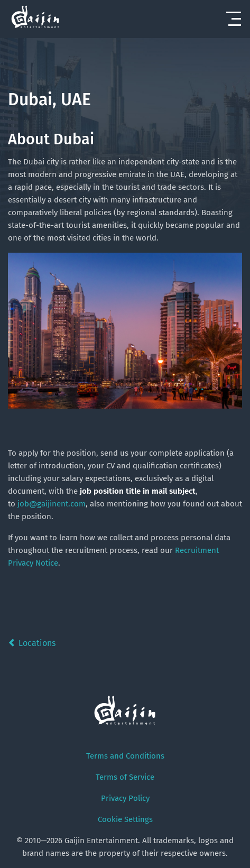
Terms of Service (125, 777)
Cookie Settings (125, 819)
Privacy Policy (125, 798)
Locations (32, 643)
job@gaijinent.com (52, 504)
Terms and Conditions (125, 756)
